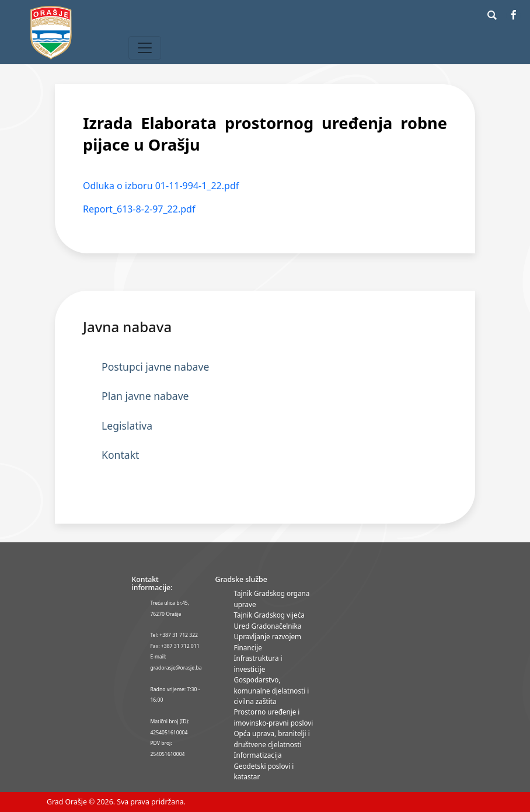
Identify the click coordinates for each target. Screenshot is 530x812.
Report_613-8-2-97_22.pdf (139, 209)
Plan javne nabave (145, 396)
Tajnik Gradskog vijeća (269, 615)
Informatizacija (257, 755)
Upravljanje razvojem (267, 636)
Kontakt (120, 455)
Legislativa (127, 426)
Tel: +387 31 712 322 (174, 635)
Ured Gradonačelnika (267, 626)
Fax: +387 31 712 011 (175, 646)
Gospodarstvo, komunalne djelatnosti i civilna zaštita (271, 690)
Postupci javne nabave (155, 367)
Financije (247, 647)
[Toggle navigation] (145, 48)
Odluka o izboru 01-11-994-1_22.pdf (161, 186)
